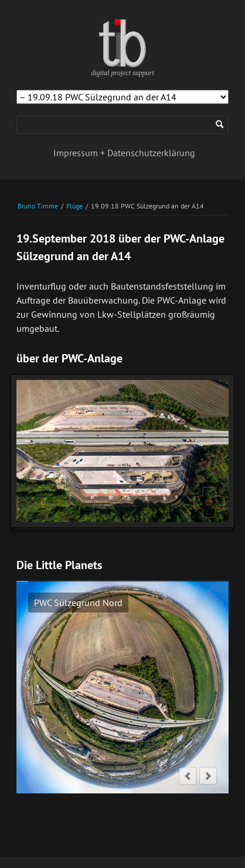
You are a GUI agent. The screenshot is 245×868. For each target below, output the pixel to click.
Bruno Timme (38, 206)
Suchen (220, 125)
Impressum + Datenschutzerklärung (124, 153)
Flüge (74, 206)
